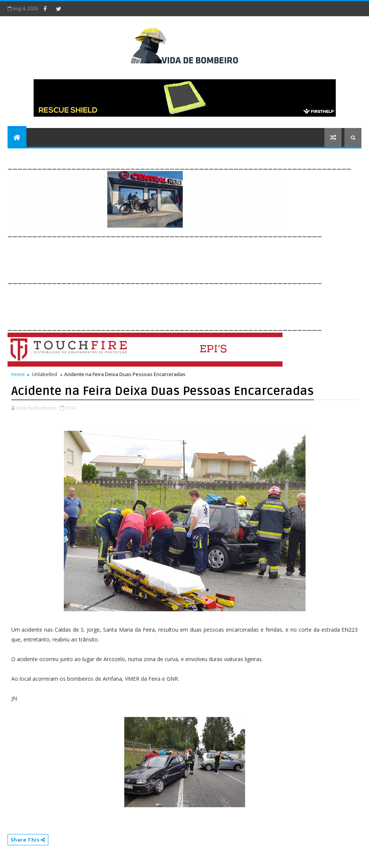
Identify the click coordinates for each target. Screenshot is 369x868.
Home (18, 374)
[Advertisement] (145, 256)
